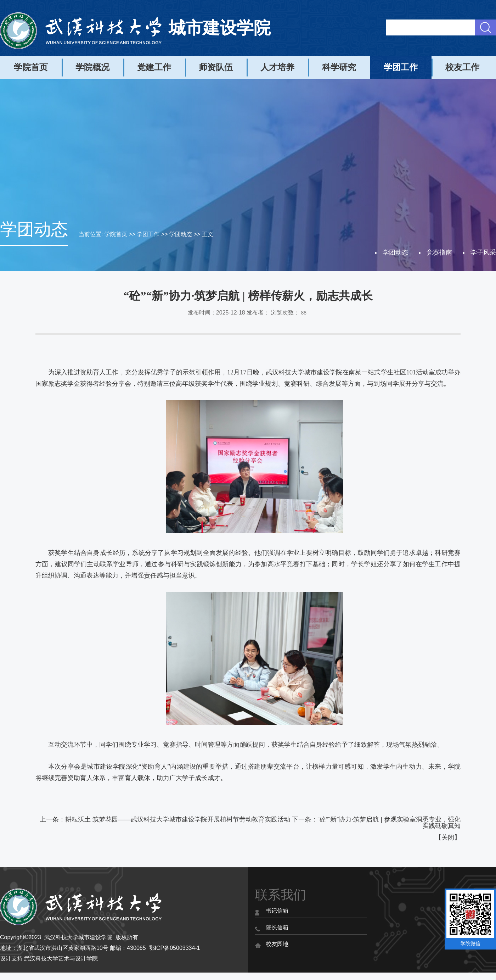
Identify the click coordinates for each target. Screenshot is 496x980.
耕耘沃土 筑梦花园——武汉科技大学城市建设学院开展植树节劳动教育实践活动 (178, 819)
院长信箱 (277, 927)
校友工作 (462, 67)
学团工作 (401, 67)
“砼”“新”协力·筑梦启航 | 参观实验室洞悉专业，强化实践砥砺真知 (389, 823)
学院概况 (92, 67)
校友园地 (277, 944)
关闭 (448, 837)
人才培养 (277, 67)
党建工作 (154, 67)
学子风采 (483, 252)
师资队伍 (216, 67)
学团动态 (181, 234)
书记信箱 (277, 911)
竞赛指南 (439, 252)
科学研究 (339, 67)
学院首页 (31, 67)
